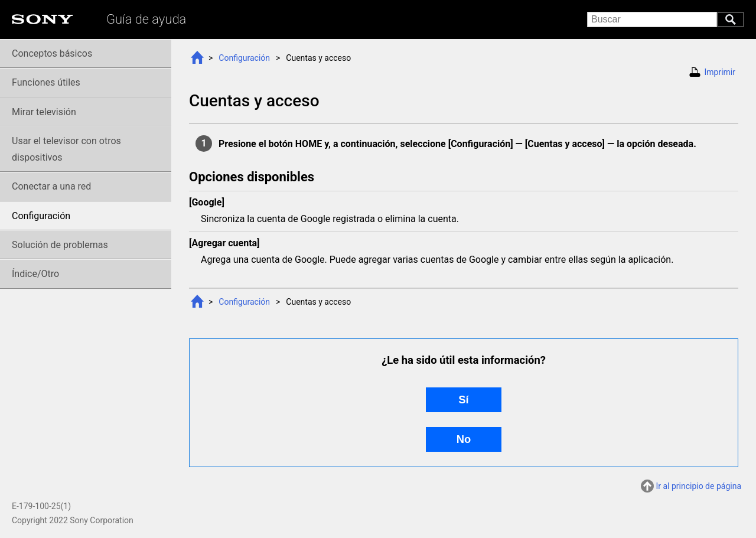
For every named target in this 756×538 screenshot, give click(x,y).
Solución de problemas (60, 245)
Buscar (731, 19)
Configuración (244, 58)
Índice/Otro (35, 274)
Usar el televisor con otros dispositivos (66, 149)
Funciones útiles (46, 82)
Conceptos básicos (52, 53)
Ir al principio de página (698, 486)
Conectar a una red (51, 186)
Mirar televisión (44, 112)
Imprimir (720, 72)
